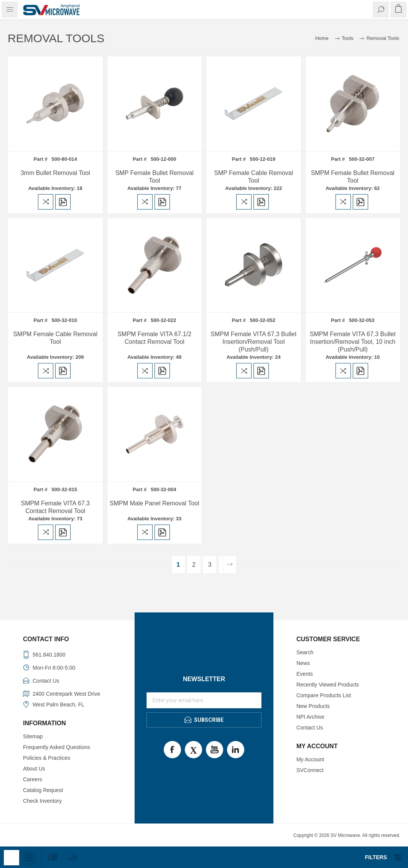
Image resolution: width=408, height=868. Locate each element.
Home (322, 38)
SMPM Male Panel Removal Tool (155, 503)
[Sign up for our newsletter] (204, 700)
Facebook (172, 750)
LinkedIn (236, 750)
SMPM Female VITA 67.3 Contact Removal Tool (55, 507)
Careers (33, 779)
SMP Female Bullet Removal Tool (155, 177)
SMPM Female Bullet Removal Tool (353, 177)
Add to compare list (46, 202)
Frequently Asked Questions (57, 747)
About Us (34, 769)
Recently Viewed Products (328, 685)
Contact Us (310, 728)
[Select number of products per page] (52, 857)
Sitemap (33, 736)
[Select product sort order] (73, 857)
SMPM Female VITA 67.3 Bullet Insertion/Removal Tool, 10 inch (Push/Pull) (353, 342)
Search (305, 652)
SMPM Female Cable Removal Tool (55, 338)
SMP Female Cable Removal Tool (253, 177)
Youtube (215, 750)
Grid (12, 858)
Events (305, 674)
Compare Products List (324, 695)
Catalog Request (43, 790)
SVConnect (310, 770)
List (29, 858)
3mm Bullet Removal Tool (55, 173)
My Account (310, 759)
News (303, 663)
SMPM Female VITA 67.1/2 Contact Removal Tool (154, 338)
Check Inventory (42, 801)
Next (229, 565)
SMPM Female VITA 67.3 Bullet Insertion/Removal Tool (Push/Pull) (253, 342)
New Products (313, 706)
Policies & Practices (47, 758)
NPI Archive (310, 717)
